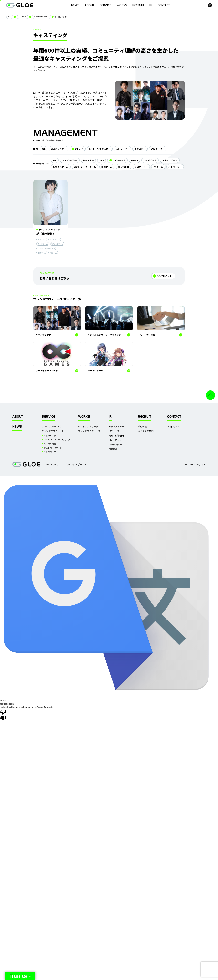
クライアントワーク (52, 426)
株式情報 (113, 449)
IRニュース (114, 431)
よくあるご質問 (146, 431)
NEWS (17, 427)
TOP (10, 17)
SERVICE (105, 5)
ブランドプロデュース (53, 431)
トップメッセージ (118, 426)
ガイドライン (53, 464)
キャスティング (50, 436)
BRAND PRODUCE (42, 17)
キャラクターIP (50, 452)
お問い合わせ (174, 426)
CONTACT (164, 276)
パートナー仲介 (50, 444)
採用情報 (142, 426)
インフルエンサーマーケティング (57, 440)
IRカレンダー (115, 444)
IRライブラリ (115, 440)
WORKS (122, 5)
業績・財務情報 (116, 435)
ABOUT (89, 5)
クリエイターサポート (53, 448)
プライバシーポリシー (76, 464)
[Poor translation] (3, 715)
